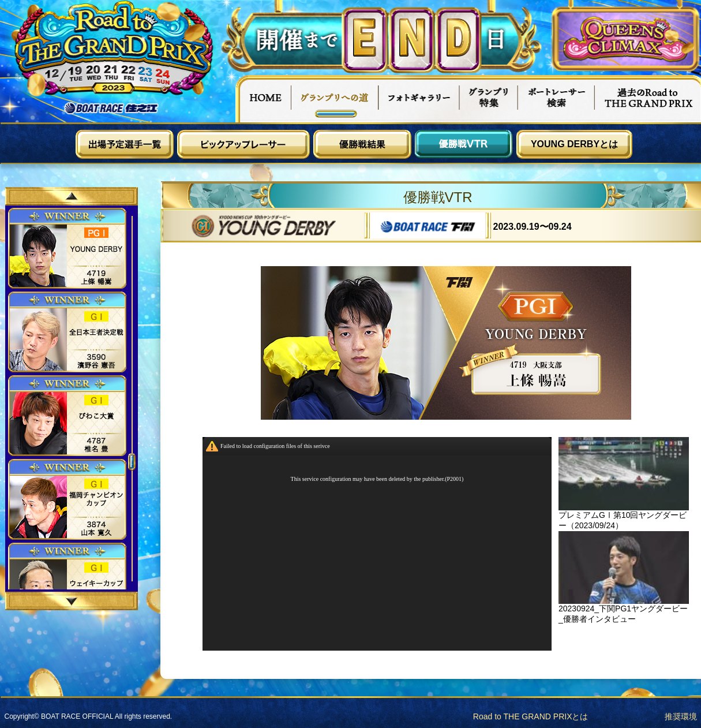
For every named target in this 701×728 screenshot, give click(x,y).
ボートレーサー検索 (556, 99)
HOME (263, 99)
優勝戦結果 (362, 144)
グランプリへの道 (335, 99)
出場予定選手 (125, 144)
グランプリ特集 (489, 99)
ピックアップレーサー (243, 144)
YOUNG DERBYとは (574, 144)
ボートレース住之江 (111, 108)
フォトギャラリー (419, 99)
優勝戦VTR (464, 144)
